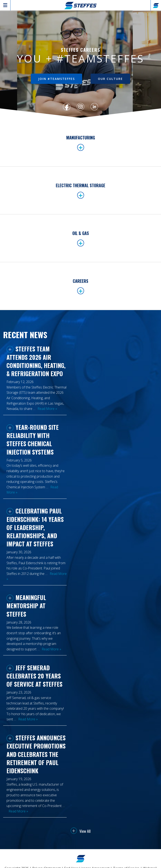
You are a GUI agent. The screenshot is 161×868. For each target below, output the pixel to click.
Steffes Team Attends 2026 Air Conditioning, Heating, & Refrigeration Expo (36, 361)
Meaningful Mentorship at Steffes (26, 606)
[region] (80, 65)
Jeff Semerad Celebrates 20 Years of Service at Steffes (34, 676)
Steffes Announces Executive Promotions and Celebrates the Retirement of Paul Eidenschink (36, 754)
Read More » (47, 409)
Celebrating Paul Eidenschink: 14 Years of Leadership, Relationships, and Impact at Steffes (35, 527)
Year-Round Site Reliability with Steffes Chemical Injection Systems (33, 440)
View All (81, 831)
